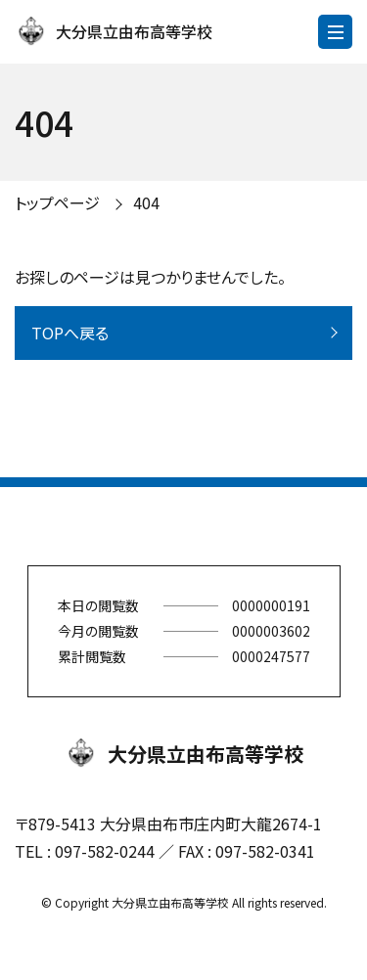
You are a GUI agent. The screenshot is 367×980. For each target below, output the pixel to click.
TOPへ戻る (70, 333)
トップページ (57, 202)
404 (146, 202)
